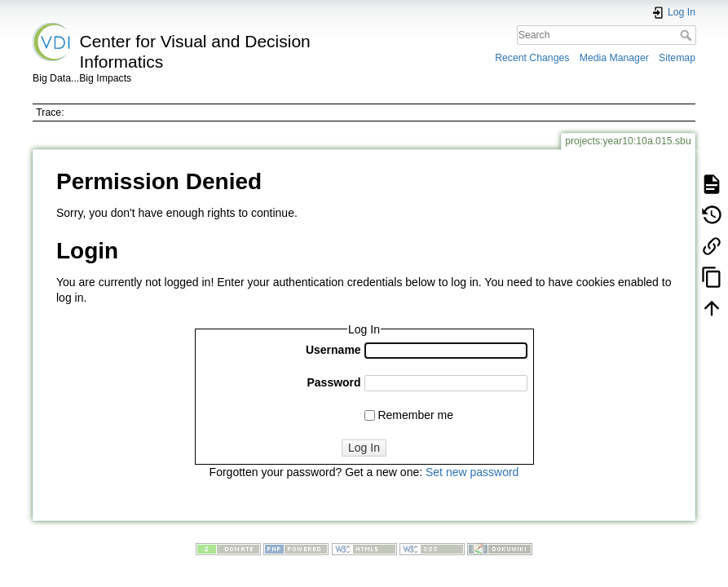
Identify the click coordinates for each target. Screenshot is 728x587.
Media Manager (614, 58)
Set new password (472, 472)
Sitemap (677, 58)
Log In (364, 448)
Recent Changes (532, 58)
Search (688, 35)
